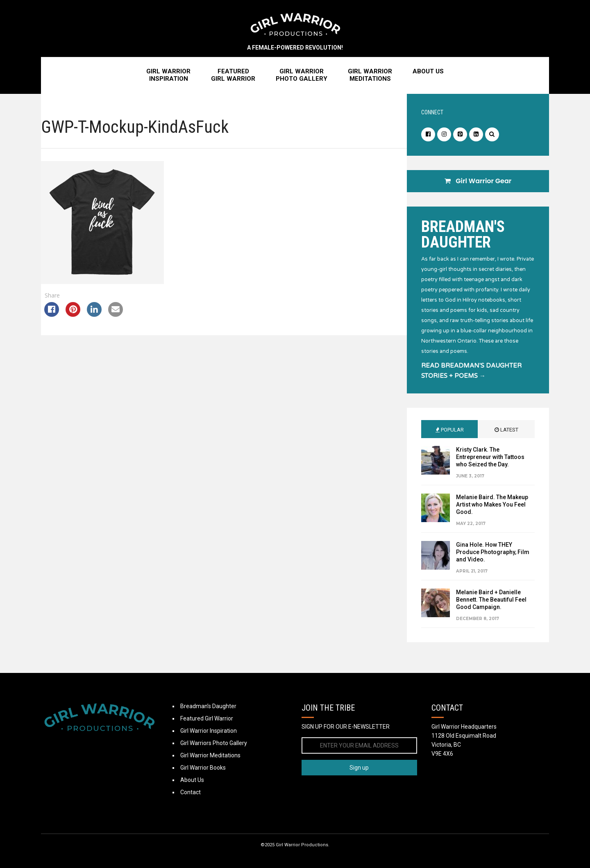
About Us (428, 71)
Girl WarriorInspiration (168, 75)
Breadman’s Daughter (208, 706)
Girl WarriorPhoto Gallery (302, 75)
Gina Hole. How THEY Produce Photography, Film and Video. (493, 552)
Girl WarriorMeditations (370, 75)
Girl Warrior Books (203, 768)
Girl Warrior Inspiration (209, 731)
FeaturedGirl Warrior (233, 75)
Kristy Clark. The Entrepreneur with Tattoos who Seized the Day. (490, 457)
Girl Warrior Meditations (210, 755)
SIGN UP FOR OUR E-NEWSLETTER (346, 727)
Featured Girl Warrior (207, 718)
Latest (506, 430)
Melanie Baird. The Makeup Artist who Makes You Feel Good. (492, 504)
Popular (450, 430)
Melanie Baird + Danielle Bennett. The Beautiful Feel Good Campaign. (491, 600)
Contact (191, 792)
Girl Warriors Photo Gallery (214, 743)
